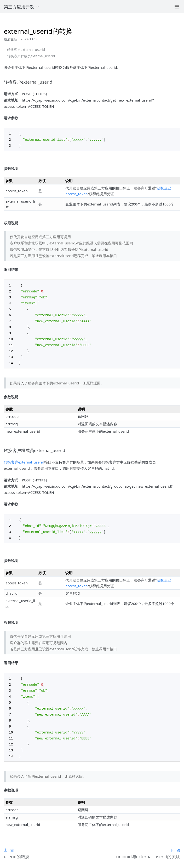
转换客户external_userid (26, 50)
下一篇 (175, 842)
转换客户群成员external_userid (31, 56)
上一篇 (9, 842)
